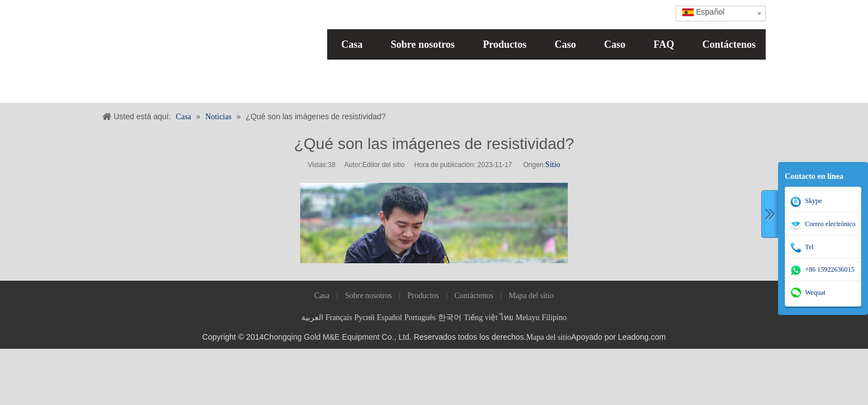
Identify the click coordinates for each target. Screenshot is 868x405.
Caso (566, 44)
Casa (352, 44)
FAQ (664, 44)
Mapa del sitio (531, 296)
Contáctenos (729, 44)
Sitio (553, 165)
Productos (505, 44)
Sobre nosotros (423, 44)
